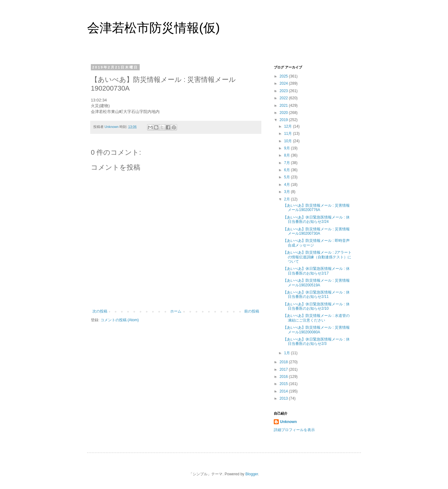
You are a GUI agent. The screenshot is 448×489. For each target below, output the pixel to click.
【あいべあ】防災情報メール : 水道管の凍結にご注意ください (316, 318)
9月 (287, 148)
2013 (284, 398)
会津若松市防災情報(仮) (154, 28)
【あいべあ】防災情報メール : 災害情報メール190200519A (316, 283)
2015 (284, 384)
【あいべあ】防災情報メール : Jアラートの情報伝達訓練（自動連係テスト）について (317, 257)
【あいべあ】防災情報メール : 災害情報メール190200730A (316, 231)
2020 (284, 113)
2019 (284, 120)
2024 (284, 83)
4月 (287, 185)
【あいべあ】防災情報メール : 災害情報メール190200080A (316, 330)
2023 (284, 91)
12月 (289, 126)
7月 (287, 163)
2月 (287, 199)
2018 (284, 362)
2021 (284, 106)
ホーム (176, 311)
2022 (284, 98)
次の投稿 (100, 311)
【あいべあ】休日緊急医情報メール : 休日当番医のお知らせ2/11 (316, 294)
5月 (287, 177)
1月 (287, 353)
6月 (287, 170)
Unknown (288, 422)
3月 (287, 192)
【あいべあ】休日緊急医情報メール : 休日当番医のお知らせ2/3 (316, 341)
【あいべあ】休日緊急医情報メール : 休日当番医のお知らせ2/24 (316, 219)
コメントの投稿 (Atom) (120, 320)
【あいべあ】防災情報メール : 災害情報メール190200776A (316, 208)
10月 (289, 141)
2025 (284, 76)
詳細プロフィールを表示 (294, 430)
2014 (284, 391)
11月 (289, 134)
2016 (284, 377)
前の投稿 (252, 311)
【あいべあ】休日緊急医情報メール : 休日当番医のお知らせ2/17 (316, 271)
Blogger (252, 474)
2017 (284, 369)
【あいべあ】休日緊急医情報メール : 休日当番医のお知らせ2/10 (316, 306)
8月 (287, 155)
